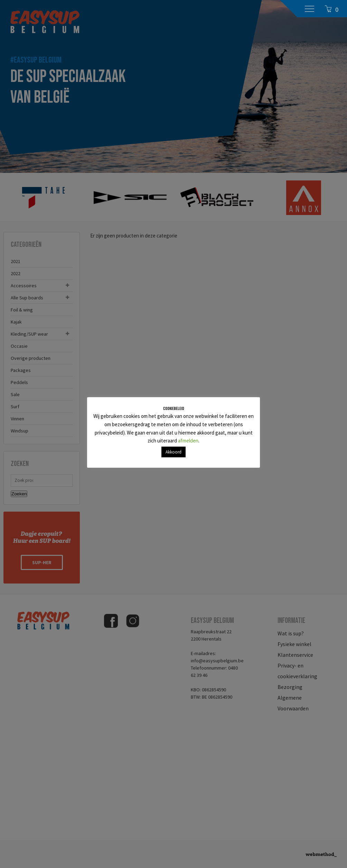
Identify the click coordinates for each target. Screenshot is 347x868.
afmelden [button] (188, 441)
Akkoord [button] (173, 452)
